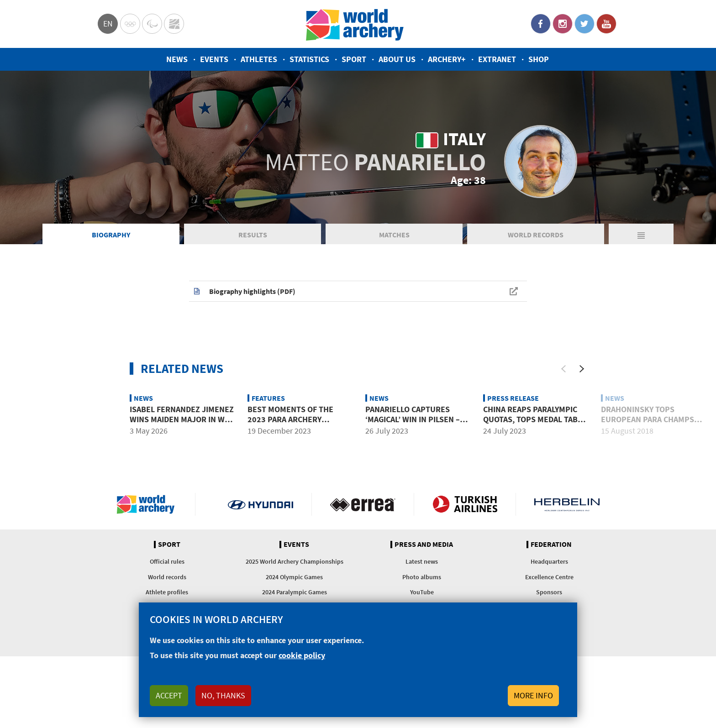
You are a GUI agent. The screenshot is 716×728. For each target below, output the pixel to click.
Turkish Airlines (465, 504)
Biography (111, 235)
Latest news (422, 561)
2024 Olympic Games (294, 577)
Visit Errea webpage (363, 504)
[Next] (582, 369)
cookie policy (302, 655)
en (108, 24)
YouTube (606, 24)
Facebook (541, 24)
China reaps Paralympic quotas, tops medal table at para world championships (535, 424)
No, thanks (223, 695)
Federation (551, 545)
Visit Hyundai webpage (261, 504)
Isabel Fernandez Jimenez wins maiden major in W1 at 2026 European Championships (182, 424)
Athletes (259, 59)
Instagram (563, 24)
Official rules (167, 561)
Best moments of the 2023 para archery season (290, 419)
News (177, 59)
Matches (394, 235)
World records (167, 577)
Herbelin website (567, 504)
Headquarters (549, 561)
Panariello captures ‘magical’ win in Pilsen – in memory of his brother (417, 419)
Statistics (309, 59)
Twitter (584, 24)
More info (533, 695)
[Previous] (563, 369)
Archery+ (447, 59)
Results (253, 235)
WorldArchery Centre (174, 24)
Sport (354, 59)
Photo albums (422, 577)
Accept (169, 695)
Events (214, 59)
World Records (536, 235)
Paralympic (152, 24)
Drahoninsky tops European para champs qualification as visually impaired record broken (651, 424)
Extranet (497, 59)
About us (397, 59)
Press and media (424, 545)
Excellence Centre (549, 577)
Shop (539, 59)
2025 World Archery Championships (295, 561)
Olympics (130, 24)
